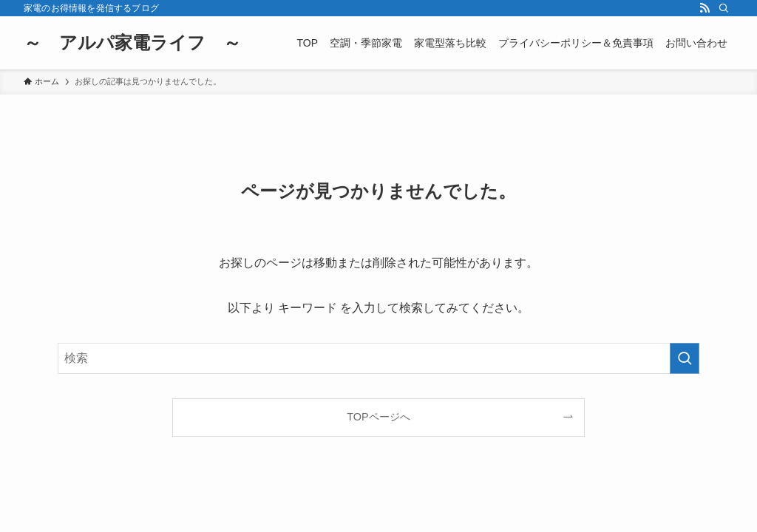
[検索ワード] (378, 358)
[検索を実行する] (685, 358)
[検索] (724, 8)
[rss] (705, 8)
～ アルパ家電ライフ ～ (132, 43)
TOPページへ (378, 417)
